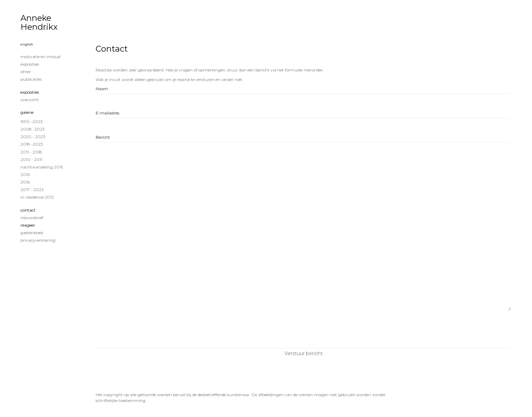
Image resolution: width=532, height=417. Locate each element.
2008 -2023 (33, 129)
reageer (28, 225)
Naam (102, 89)
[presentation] (148, 329)
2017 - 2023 (32, 190)
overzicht (30, 100)
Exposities (30, 92)
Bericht (103, 137)
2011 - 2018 (31, 152)
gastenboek (32, 233)
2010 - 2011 (31, 159)
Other (26, 72)
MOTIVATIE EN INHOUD (40, 57)
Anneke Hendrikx (39, 22)
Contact (28, 210)
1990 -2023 (32, 122)
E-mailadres (107, 113)
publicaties (31, 79)
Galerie (27, 112)
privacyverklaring (38, 240)
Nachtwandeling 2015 (42, 167)
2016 (25, 174)
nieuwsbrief (32, 218)
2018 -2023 (32, 144)
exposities (30, 64)
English (27, 44)
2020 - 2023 (33, 137)
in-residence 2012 (37, 197)
